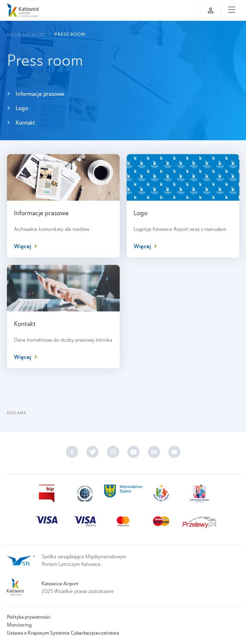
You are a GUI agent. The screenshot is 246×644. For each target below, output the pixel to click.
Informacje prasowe (36, 94)
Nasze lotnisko (26, 35)
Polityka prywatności (29, 617)
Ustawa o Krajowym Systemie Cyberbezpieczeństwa (63, 633)
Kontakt (21, 123)
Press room (70, 34)
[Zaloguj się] (211, 10)
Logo (18, 108)
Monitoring (19, 625)
